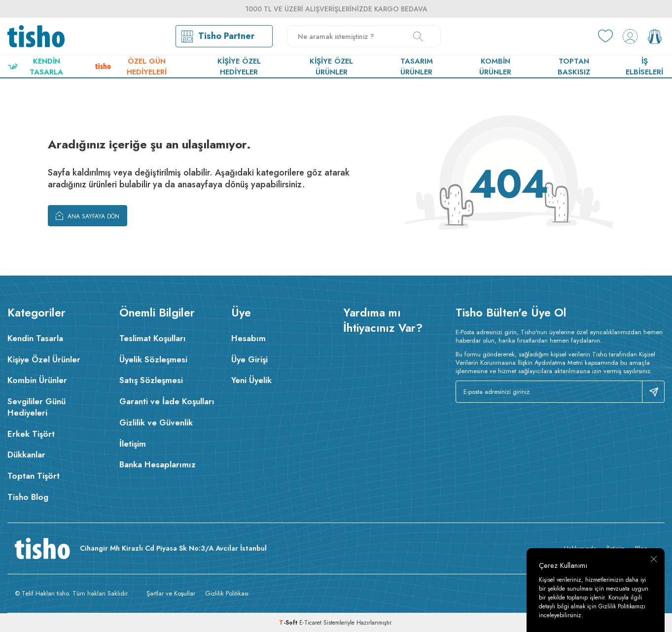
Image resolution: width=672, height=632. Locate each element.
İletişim (133, 444)
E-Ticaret (310, 623)
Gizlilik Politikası (227, 593)
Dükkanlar (26, 455)
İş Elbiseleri (644, 67)
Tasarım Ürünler (417, 67)
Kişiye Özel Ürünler (331, 67)
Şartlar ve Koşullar (171, 593)
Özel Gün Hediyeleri (131, 67)
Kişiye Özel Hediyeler (239, 67)
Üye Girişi (249, 359)
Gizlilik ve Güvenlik (156, 422)
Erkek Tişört (31, 434)
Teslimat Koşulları (153, 338)
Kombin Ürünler (495, 67)
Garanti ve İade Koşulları (167, 401)
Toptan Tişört (34, 476)
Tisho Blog (28, 497)
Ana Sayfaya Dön (88, 215)
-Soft (289, 623)
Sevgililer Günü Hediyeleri (36, 407)
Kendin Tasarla (35, 67)
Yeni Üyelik (251, 380)
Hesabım (248, 338)
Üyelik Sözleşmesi (153, 359)
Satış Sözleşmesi (151, 380)
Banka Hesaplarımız (158, 464)
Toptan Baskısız (574, 67)
